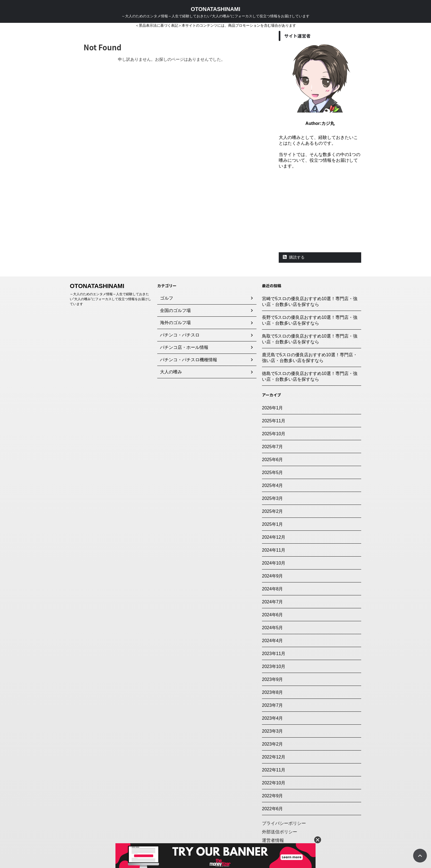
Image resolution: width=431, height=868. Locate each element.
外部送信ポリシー (280, 832)
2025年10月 (274, 434)
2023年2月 (273, 744)
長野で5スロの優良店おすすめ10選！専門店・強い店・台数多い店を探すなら (310, 320)
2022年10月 (274, 783)
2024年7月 (273, 602)
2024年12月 (274, 537)
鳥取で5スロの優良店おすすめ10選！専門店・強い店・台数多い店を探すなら (310, 339)
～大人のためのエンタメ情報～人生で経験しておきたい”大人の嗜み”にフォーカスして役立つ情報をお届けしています (110, 299)
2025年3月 (273, 498)
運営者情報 (273, 840)
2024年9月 (273, 576)
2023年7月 (273, 705)
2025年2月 (273, 511)
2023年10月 (274, 666)
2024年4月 (273, 641)
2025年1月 (273, 524)
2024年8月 (273, 589)
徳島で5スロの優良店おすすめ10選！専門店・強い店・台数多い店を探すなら (310, 376)
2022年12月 (274, 757)
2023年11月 (274, 654)
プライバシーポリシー (284, 823)
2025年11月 (274, 421)
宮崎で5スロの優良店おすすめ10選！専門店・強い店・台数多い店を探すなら (310, 302)
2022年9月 (273, 796)
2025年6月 (273, 460)
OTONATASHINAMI (215, 9)
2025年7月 (273, 447)
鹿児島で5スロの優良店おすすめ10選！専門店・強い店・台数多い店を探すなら (310, 358)
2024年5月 (273, 628)
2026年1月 (273, 408)
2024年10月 (274, 563)
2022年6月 (273, 809)
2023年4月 (273, 718)
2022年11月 (274, 770)
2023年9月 (273, 679)
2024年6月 (273, 615)
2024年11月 (274, 550)
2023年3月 (273, 731)
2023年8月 (273, 692)
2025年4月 (273, 485)
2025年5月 (273, 473)
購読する (294, 257)
